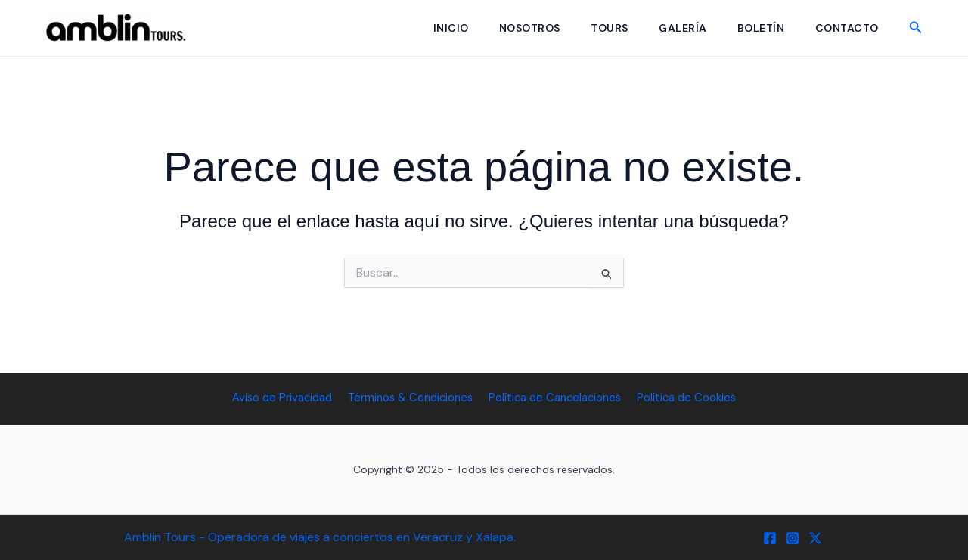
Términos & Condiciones (411, 398)
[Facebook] (770, 538)
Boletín (757, 28)
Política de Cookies (684, 398)
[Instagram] (793, 538)
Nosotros (517, 28)
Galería (676, 28)
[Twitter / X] (815, 538)
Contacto (845, 28)
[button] (916, 28)
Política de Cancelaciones (555, 398)
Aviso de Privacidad (285, 398)
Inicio (435, 28)
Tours (600, 28)
